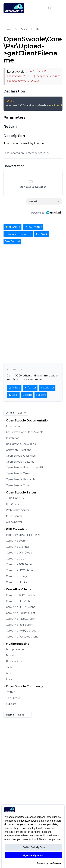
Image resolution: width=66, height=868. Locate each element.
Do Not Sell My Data (34, 847)
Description (14, 136)
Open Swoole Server (19, 493)
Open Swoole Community (23, 686)
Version (10, 413)
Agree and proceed (34, 855)
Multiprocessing (16, 644)
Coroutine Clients (17, 589)
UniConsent (55, 863)
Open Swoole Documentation (26, 421)
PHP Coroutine (15, 529)
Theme (10, 715)
